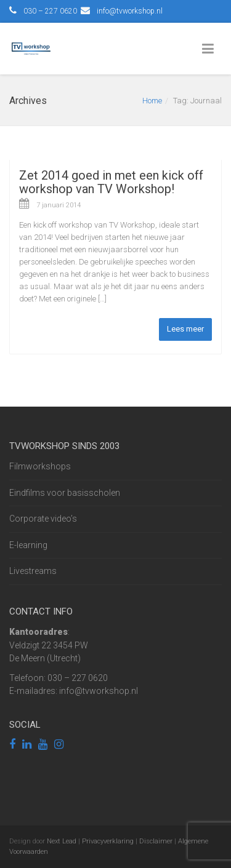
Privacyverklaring (108, 841)
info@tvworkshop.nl (130, 11)
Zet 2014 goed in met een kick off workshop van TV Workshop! (111, 182)
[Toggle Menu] (210, 49)
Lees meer (185, 329)
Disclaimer (156, 841)
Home (152, 101)
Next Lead (62, 841)
